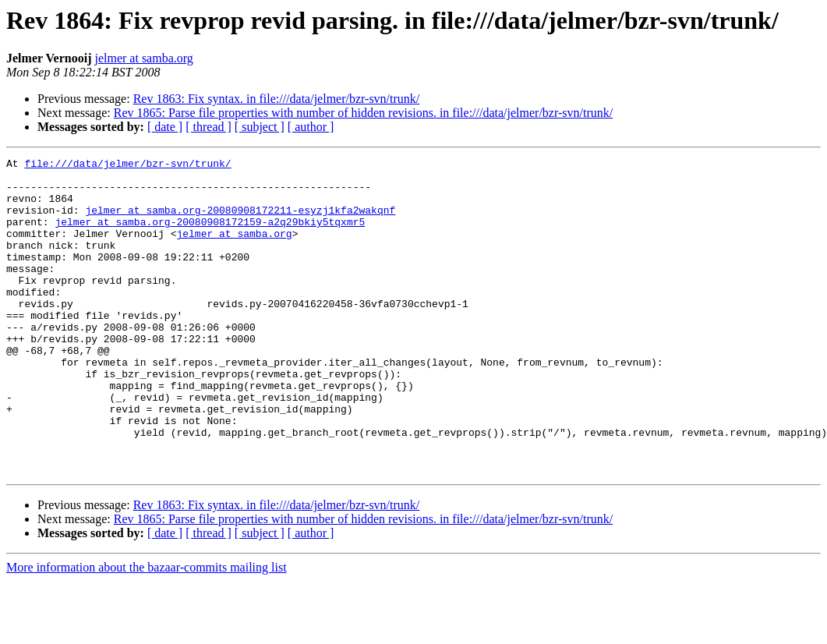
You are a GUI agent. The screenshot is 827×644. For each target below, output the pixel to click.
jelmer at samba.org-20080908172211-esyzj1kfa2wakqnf (240, 221)
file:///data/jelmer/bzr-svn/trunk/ (127, 165)
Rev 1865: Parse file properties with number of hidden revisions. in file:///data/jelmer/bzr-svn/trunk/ (363, 113)
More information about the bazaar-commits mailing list (147, 630)
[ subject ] (260, 127)
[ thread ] (209, 127)
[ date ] (165, 127)
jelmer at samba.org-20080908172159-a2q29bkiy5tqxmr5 (210, 235)
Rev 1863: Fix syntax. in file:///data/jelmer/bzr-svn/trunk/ (277, 99)
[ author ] (311, 127)
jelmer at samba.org (143, 58)
